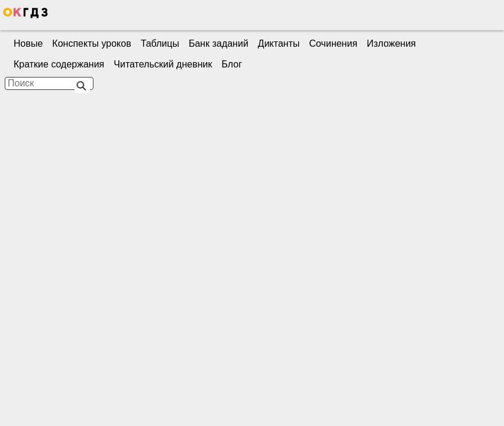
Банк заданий (219, 43)
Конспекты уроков (91, 43)
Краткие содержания (59, 64)
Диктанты (279, 43)
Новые (28, 43)
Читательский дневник (163, 64)
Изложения (391, 43)
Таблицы (160, 43)
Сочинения (334, 43)
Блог (232, 64)
